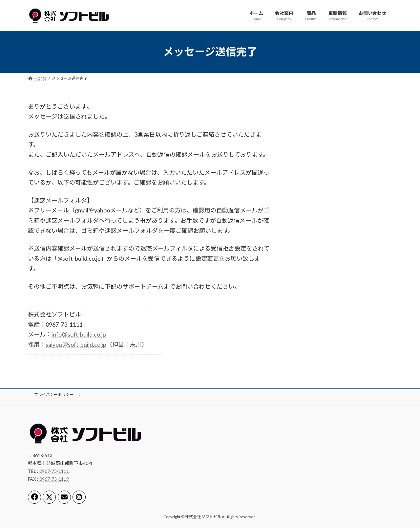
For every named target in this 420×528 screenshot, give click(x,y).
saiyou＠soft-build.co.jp (76, 344)
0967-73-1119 (54, 479)
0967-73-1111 (54, 471)
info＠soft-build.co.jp (79, 334)
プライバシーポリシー (54, 395)
